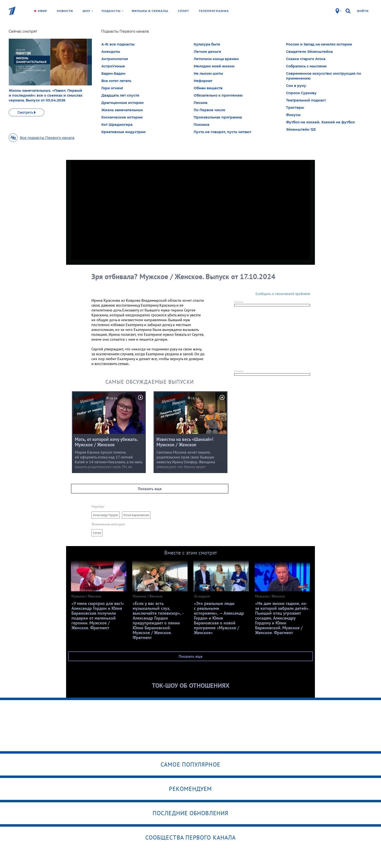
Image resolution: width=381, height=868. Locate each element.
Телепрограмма (214, 11)
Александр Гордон (105, 515)
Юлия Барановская (136, 515)
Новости (65, 11)
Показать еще (150, 489)
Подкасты (112, 11)
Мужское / (110, 33)
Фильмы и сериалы (150, 11)
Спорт (183, 11)
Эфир (42, 11)
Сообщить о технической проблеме (283, 294)
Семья (97, 533)
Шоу (88, 11)
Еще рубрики (86, 73)
